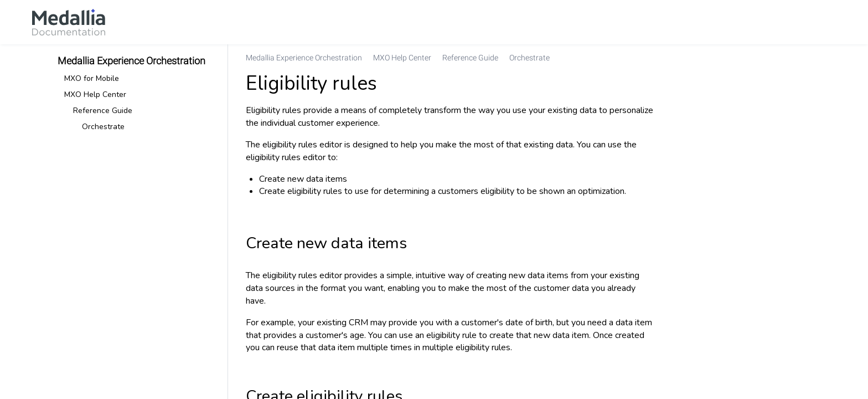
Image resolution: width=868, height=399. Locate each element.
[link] (69, 22)
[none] (802, 58)
